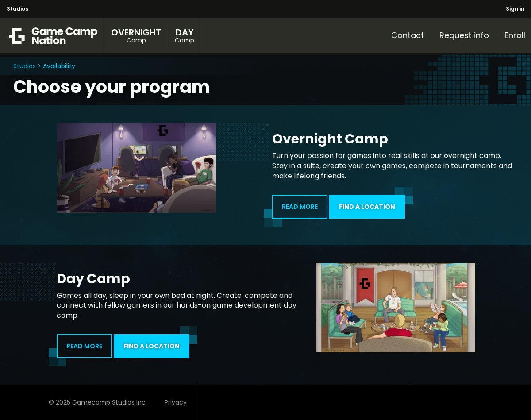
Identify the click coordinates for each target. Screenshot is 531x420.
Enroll (515, 35)
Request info (464, 35)
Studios (17, 9)
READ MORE (295, 210)
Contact (408, 35)
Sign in (515, 9)
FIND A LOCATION (372, 203)
